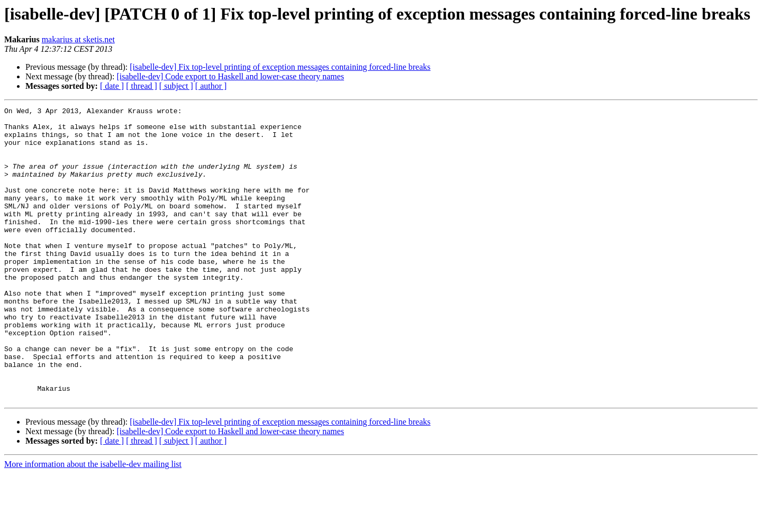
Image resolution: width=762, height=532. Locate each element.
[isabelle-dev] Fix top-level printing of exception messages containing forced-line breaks (280, 67)
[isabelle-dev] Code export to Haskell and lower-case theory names (230, 76)
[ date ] (112, 86)
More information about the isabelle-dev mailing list (93, 523)
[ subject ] (176, 86)
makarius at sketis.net (78, 39)
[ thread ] (142, 86)
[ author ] (211, 86)
